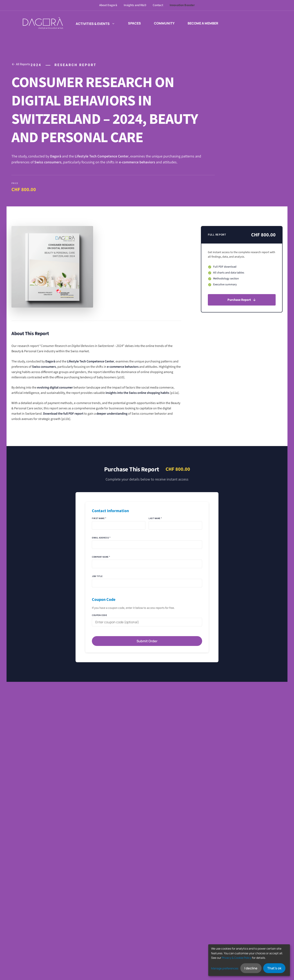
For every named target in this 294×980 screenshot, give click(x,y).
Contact (158, 5)
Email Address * (101, 538)
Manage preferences (225, 968)
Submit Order (147, 641)
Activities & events (95, 23)
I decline (251, 968)
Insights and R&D (135, 5)
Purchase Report (242, 300)
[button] (112, 23)
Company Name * (101, 557)
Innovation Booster (182, 5)
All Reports (21, 64)
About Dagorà (108, 5)
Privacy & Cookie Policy (237, 958)
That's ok (274, 968)
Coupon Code (99, 615)
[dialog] (249, 960)
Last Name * (155, 518)
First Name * (99, 518)
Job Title (97, 576)
